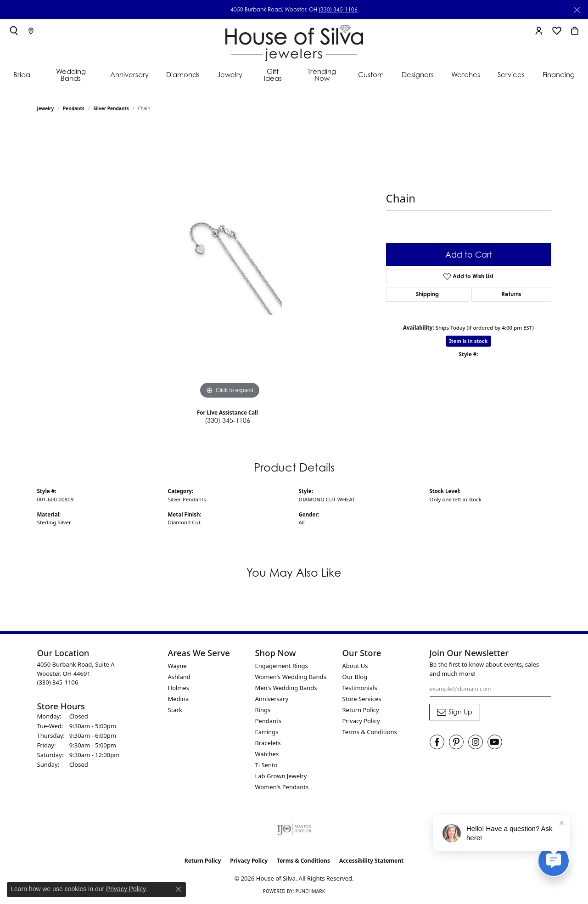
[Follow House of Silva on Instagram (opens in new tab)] (476, 742)
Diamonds (183, 74)
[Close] (577, 10)
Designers (418, 74)
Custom (371, 74)
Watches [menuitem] (267, 754)
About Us (355, 666)
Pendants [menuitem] (268, 721)
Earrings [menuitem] (267, 732)
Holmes (179, 688)
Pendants (74, 108)
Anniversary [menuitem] (272, 699)
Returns (511, 294)
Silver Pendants (111, 108)
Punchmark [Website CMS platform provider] (310, 891)
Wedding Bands (71, 75)
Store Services (362, 699)
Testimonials (360, 688)
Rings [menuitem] (263, 710)
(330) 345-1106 (338, 9)
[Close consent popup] (179, 889)
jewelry (46, 108)
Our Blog (355, 677)
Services (511, 74)
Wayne (177, 666)
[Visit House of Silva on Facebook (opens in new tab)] (437, 742)
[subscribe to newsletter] (455, 712)
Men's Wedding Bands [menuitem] (286, 688)
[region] (230, 264)
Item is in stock (469, 341)
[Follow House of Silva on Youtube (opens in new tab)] (495, 742)
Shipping (427, 294)
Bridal (22, 74)
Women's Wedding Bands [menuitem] (291, 677)
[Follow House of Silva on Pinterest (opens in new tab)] (456, 742)
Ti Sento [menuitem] (266, 765)
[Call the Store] (58, 682)
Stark (175, 710)
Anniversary (129, 74)
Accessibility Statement (371, 861)
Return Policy (361, 710)
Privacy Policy (361, 721)
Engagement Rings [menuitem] (282, 666)
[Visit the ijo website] (294, 829)
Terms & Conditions (370, 732)
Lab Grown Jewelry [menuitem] (281, 776)
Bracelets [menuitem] (268, 743)
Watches (466, 74)
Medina (179, 699)
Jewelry (230, 74)
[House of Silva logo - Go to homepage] (294, 41)
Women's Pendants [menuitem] (282, 787)
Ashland (179, 677)
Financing (559, 74)
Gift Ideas (273, 75)
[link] (31, 31)
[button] (14, 31)
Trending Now (322, 75)
